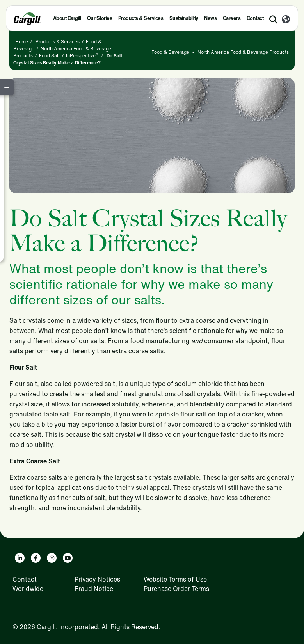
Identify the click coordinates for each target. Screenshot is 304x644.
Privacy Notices (97, 579)
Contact (255, 18)
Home (22, 42)
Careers (232, 18)
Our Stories (100, 18)
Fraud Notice (94, 589)
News (210, 18)
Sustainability (184, 18)
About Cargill (67, 18)
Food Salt (49, 56)
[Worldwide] (286, 20)
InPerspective (82, 56)
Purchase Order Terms (176, 589)
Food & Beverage (170, 52)
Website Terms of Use (175, 579)
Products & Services (141, 18)
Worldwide (28, 589)
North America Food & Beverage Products (243, 52)
